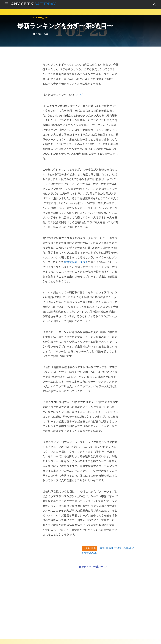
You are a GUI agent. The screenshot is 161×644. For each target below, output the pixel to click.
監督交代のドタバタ (76, 262)
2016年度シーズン (25, 16)
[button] (154, 5)
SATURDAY (33, 4)
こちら (78, 95)
